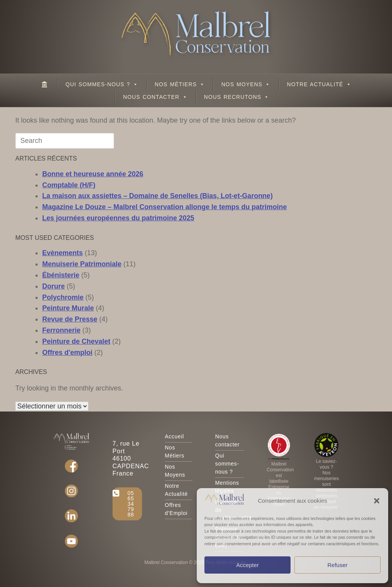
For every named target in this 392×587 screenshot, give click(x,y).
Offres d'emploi (67, 353)
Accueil (175, 436)
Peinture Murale (68, 308)
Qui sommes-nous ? (102, 84)
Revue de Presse (70, 319)
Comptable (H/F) (69, 185)
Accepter (247, 565)
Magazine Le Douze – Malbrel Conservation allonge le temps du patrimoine (164, 207)
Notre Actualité (319, 84)
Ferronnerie (61, 330)
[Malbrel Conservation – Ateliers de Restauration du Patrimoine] (45, 84)
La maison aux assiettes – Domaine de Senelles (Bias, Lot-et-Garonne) (157, 196)
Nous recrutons (237, 97)
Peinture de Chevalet (76, 341)
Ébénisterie (61, 275)
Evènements (62, 253)
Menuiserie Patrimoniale (82, 264)
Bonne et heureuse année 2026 (93, 174)
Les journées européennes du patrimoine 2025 (118, 218)
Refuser (337, 565)
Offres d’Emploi (176, 509)
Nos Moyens (246, 84)
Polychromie (63, 297)
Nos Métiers (180, 84)
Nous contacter (155, 97)
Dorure (53, 286)
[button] (377, 501)
